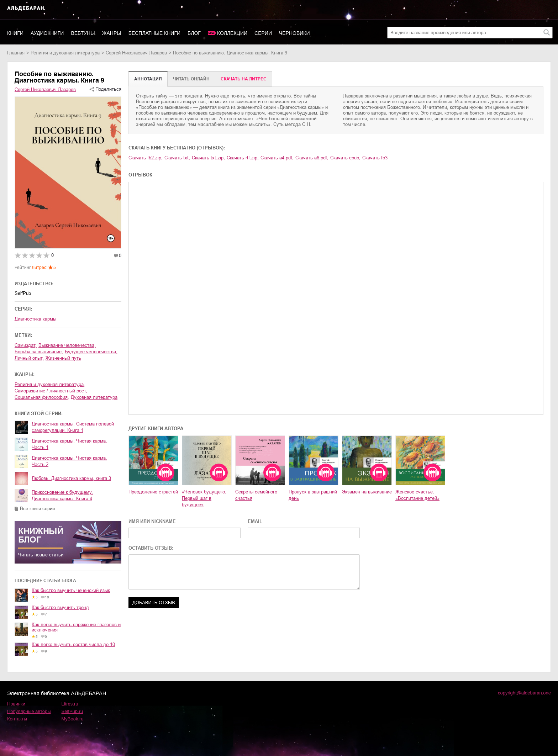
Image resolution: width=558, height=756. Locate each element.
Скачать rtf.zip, (243, 158)
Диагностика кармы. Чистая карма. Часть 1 (69, 444)
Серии (263, 33)
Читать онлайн (191, 79)
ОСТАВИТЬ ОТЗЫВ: (151, 548)
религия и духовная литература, (50, 384)
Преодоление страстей (153, 492)
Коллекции (232, 33)
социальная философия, (42, 397)
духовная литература (94, 397)
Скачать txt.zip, (208, 158)
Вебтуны (83, 33)
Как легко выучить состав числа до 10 (73, 644)
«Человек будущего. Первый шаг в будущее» (204, 498)
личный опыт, (29, 358)
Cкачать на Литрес (244, 79)
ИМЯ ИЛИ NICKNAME (152, 521)
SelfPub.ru (72, 711)
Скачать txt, (177, 158)
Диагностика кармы (35, 319)
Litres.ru (70, 704)
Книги (15, 33)
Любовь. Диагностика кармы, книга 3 (71, 478)
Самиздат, (26, 345)
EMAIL (255, 521)
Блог (194, 33)
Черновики (294, 33)
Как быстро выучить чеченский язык (71, 590)
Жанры (112, 33)
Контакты (17, 719)
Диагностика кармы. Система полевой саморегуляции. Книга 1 (73, 427)
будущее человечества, (91, 352)
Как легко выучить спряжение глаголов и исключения (76, 627)
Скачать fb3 (375, 158)
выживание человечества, (67, 345)
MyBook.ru (73, 719)
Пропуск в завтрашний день (313, 495)
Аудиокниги (47, 33)
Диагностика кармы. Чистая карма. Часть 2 (69, 461)
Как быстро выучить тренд (60, 607)
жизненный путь (63, 358)
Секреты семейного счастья (256, 495)
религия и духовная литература (65, 53)
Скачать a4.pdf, (277, 158)
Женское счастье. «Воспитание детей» (417, 495)
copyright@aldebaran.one (524, 693)
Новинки (16, 704)
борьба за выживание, (39, 352)
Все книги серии (37, 509)
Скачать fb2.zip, (146, 158)
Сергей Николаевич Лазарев (136, 53)
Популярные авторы (29, 711)
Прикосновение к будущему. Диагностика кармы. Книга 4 (62, 495)
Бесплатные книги (154, 33)
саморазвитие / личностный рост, (51, 391)
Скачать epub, (345, 158)
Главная (16, 53)
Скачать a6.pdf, (312, 158)
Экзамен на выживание (367, 492)
